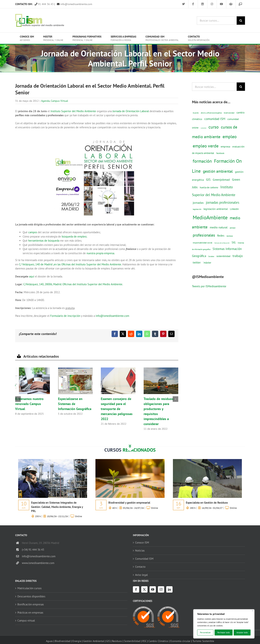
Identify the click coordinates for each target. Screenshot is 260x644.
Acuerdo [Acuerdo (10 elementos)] (196, 113)
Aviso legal (141, 575)
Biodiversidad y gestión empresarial (129, 503)
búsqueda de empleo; (74, 236)
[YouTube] (153, 589)
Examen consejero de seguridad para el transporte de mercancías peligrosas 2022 (117, 409)
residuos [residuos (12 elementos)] (230, 236)
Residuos (117, 641)
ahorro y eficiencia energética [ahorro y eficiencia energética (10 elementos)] (211, 113)
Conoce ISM (142, 543)
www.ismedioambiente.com (38, 563)
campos (33, 232)
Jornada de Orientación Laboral (131, 111)
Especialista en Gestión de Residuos (207, 503)
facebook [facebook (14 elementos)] (220, 153)
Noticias (140, 551)
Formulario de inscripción (65, 316)
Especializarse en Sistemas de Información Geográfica (75, 404)
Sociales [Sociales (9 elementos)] (211, 256)
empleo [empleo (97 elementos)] (230, 136)
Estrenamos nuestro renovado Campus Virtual (29, 404)
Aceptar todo (242, 632)
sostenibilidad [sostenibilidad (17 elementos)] (223, 256)
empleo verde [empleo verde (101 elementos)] (206, 146)
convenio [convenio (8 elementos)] (203, 128)
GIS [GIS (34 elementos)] (208, 180)
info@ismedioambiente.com (74, 4)
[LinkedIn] (169, 589)
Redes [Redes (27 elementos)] (221, 235)
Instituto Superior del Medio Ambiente (73, 111)
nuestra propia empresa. (100, 253)
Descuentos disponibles (31, 596)
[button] (18, 399)
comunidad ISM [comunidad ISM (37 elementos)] (215, 119)
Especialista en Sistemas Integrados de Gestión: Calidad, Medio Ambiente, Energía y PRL (57, 507)
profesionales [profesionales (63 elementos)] (204, 235)
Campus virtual (26, 621)
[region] (224, 624)
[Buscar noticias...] (214, 87)
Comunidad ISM (144, 559)
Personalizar (205, 632)
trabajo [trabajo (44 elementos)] (238, 256)
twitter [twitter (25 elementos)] (197, 262)
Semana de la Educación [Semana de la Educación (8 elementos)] (222, 243)
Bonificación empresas (31, 604)
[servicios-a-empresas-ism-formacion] (53, 460)
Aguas (49, 641)
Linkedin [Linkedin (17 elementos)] (234, 209)
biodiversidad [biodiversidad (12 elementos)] (229, 113)
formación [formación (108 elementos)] (202, 161)
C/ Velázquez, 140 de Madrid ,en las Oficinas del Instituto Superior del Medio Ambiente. (70, 264)
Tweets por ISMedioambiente (209, 286)
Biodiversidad (63, 641)
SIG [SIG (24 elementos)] (234, 242)
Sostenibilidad (132, 641)
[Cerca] (253, 611)
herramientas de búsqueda (44, 241)
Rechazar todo (224, 632)
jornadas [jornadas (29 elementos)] (198, 203)
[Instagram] (161, 589)
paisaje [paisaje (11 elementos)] (233, 228)
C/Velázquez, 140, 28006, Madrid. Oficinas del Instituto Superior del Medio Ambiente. (73, 284)
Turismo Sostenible (203, 641)
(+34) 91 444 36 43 (33, 550)
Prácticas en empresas (30, 613)
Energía (77, 641)
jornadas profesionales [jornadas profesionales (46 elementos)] (223, 202)
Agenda (45, 101)
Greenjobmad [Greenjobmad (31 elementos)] (221, 180)
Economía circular (180, 641)
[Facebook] (136, 589)
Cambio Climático (158, 641)
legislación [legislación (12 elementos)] (197, 209)
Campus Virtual (59, 101)
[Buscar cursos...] (217, 21)
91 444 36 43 (44, 4)
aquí (32, 276)
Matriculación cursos (29, 588)
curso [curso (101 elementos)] (214, 127)
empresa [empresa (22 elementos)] (225, 147)
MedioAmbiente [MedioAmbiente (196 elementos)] (210, 217)
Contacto (140, 567)
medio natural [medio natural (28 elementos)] (219, 227)
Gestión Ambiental (94, 641)
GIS (108, 641)
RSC (144, 641)
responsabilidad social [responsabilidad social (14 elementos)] (202, 243)
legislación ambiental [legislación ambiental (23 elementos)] (216, 209)
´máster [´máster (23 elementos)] (207, 262)
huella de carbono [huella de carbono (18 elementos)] (209, 187)
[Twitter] (144, 589)
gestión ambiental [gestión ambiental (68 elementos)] (218, 171)
